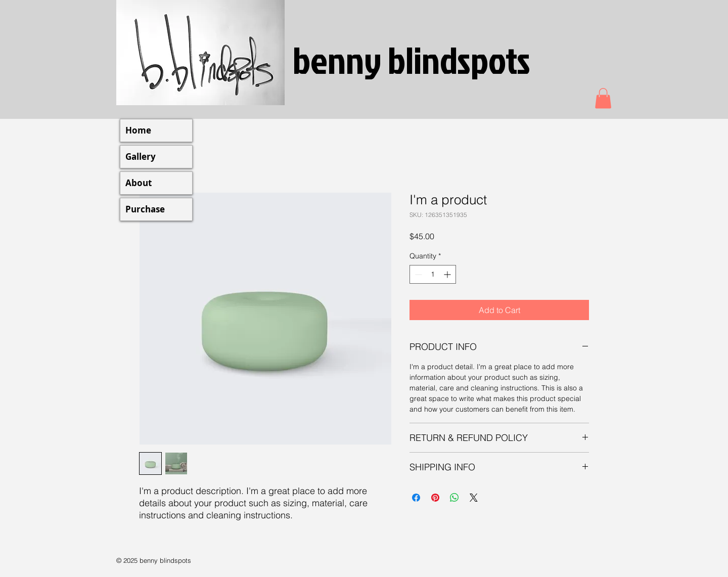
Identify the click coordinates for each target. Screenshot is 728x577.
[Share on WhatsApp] (454, 498)
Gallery (141, 157)
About (139, 183)
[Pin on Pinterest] (435, 498)
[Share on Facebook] (416, 498)
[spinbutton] (433, 274)
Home (138, 130)
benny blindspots (412, 59)
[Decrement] (417, 274)
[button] (603, 98)
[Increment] (448, 274)
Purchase (145, 209)
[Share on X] (474, 498)
